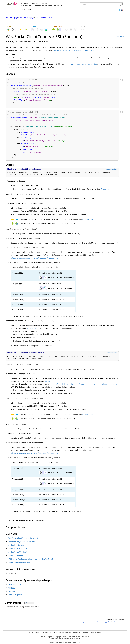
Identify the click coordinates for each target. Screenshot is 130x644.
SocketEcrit (66, 50)
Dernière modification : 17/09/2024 (114, 623)
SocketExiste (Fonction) (18, 552)
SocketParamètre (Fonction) (19, 566)
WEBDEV (12, 594)
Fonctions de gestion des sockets (22, 545)
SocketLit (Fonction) (16, 559)
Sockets (51, 18)
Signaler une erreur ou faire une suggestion (96, 625)
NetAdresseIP (87, 222)
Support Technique (65, 633)
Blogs (55, 633)
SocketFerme (76, 50)
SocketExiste (89, 50)
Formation (77, 633)
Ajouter (29, 606)
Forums (44, 633)
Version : (23, 10)
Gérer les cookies (96, 633)
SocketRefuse (32, 331)
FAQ (50, 633)
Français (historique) (113, 10)
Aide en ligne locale (119, 625)
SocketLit (57, 50)
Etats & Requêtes (15, 598)
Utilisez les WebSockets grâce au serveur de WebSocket (31, 562)
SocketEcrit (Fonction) (17, 548)
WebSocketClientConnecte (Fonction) (23, 541)
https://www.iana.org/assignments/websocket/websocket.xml (35, 261)
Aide (7, 18)
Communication (41, 18)
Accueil (93, 10)
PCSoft (31, 633)
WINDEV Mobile (15, 588)
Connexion (100, 10)
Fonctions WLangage (26, 18)
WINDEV (12, 591)
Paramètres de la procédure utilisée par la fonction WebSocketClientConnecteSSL (85, 387)
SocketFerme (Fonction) (18, 555)
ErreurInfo (105, 192)
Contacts (85, 633)
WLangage (14, 18)
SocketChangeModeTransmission (84, 64)
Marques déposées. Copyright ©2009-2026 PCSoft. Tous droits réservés (65, 637)
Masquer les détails (112, 172)
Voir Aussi (120, 36)
